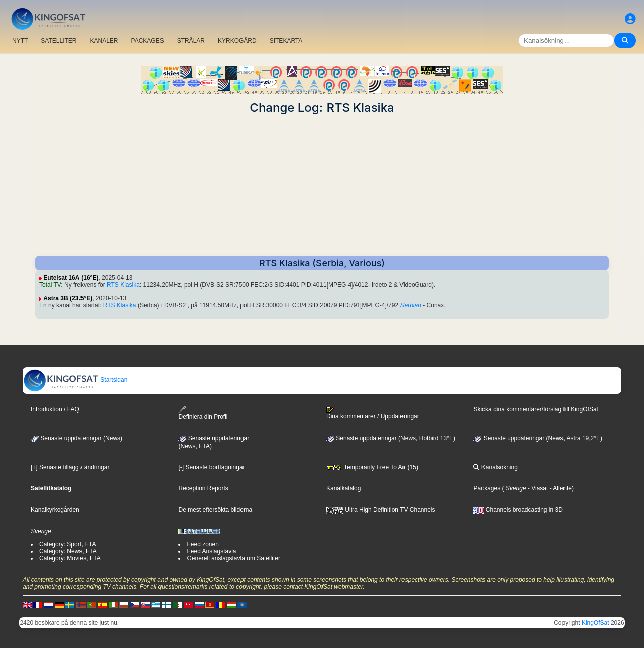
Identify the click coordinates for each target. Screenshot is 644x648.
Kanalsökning (495, 467)
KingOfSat (595, 623)
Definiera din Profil (203, 413)
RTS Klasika (123, 285)
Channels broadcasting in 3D (518, 510)
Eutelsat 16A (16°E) (71, 278)
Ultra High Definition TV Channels (381, 510)
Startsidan (75, 380)
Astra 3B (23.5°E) (68, 298)
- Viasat (537, 488)
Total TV (50, 285)
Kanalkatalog (343, 488)
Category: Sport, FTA (67, 544)
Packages (487, 488)
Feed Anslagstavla (211, 551)
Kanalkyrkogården (55, 510)
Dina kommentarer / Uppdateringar (373, 413)
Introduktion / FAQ (55, 409)
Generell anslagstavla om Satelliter (233, 558)
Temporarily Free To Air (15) (372, 467)
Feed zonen (203, 544)
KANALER (104, 41)
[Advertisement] (322, 185)
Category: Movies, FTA (70, 558)
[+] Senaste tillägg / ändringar (70, 467)
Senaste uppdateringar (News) (76, 438)
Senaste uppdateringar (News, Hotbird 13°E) (391, 438)
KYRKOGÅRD (237, 41)
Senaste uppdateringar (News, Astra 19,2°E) (538, 438)
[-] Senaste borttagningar (211, 467)
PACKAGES (148, 41)
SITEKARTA (286, 41)
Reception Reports (203, 488)
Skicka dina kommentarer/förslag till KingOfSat (536, 409)
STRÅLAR (191, 41)
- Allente (560, 488)
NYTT (20, 41)
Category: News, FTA (68, 551)
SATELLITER (59, 41)
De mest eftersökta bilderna (215, 510)
